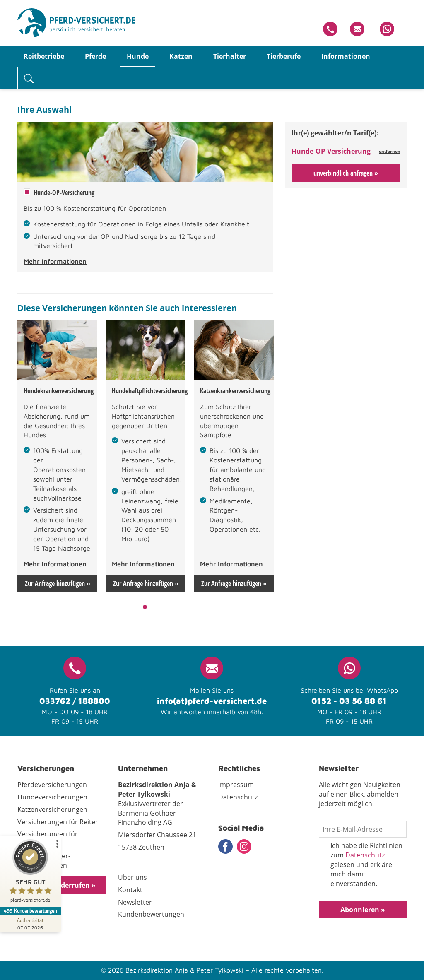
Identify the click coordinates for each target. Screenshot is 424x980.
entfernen (390, 151)
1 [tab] (145, 607)
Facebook (225, 846)
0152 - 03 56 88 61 (349, 701)
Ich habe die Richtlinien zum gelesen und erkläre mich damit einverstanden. (361, 864)
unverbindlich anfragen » (346, 173)
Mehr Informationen (55, 261)
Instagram (244, 846)
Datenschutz (365, 855)
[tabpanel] (57, 456)
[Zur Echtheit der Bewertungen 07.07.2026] (31, 924)
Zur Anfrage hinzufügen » (58, 583)
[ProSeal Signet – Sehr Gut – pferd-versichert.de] (31, 873)
